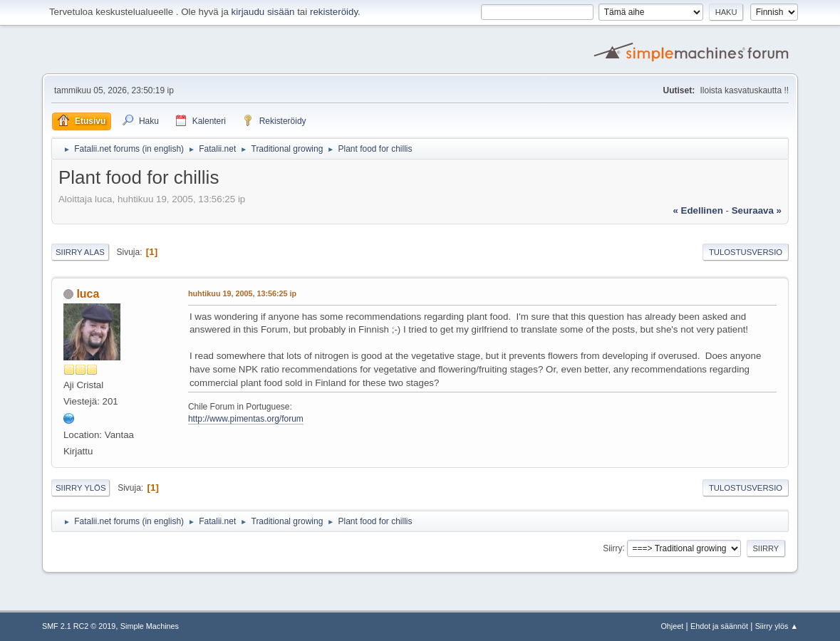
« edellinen (698, 210)
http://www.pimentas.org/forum (246, 419)
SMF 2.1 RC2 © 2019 (79, 626)
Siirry (612, 548)
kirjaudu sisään (263, 12)
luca (88, 294)
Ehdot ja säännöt (719, 626)
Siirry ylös (81, 488)
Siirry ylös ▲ (777, 626)
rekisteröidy (334, 12)
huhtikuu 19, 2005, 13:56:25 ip (242, 293)
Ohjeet (672, 626)
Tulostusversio (746, 252)
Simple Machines (150, 626)
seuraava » (757, 210)
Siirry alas (80, 252)
